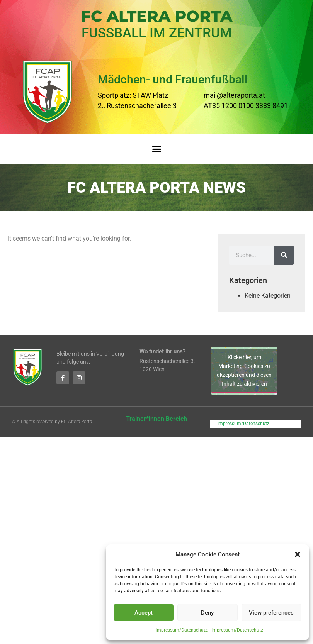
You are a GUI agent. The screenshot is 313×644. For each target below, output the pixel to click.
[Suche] (284, 255)
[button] (298, 554)
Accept (144, 613)
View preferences (271, 613)
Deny (207, 613)
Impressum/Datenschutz (182, 630)
